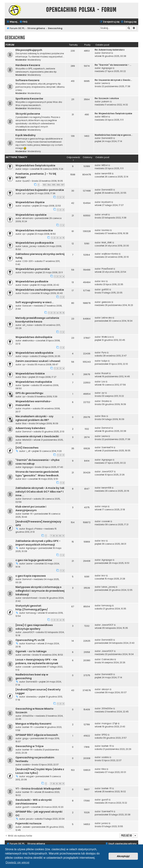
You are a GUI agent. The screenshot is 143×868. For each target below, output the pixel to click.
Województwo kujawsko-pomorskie (40, 190)
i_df (28, 451)
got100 (105, 289)
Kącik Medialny (26, 135)
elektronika (28, 341)
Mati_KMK (107, 242)
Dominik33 (107, 138)
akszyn (105, 689)
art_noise (27, 325)
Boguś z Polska (34, 529)
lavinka (105, 230)
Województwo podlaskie (32, 281)
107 (63, 185)
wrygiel (30, 776)
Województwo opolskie (31, 215)
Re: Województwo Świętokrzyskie (113, 113)
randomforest (30, 598)
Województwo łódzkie (30, 374)
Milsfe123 (27, 440)
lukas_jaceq (29, 246)
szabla (26, 765)
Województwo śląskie (30, 202)
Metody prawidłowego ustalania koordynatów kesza (37, 320)
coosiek (106, 521)
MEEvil (105, 117)
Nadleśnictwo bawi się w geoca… (113, 135)
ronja (25, 169)
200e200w (28, 716)
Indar (25, 285)
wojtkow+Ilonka (110, 254)
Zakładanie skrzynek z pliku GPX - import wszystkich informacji (38, 543)
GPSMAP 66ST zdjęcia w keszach (37, 735)
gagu (25, 738)
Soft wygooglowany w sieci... (35, 302)
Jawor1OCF (107, 471)
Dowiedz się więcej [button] (17, 862)
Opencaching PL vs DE (30, 640)
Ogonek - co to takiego (31, 651)
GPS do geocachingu (29, 393)
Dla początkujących (29, 50)
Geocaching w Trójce (30, 746)
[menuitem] (23, 22)
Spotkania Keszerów (29, 99)
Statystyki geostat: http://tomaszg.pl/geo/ (32, 608)
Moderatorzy (34, 60)
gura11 (26, 807)
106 (58, 185)
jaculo (29, 819)
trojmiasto (28, 272)
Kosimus (31, 643)
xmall (105, 214)
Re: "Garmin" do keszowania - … (113, 65)
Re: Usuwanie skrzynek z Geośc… (113, 80)
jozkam (105, 101)
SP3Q (104, 735)
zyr (24, 193)
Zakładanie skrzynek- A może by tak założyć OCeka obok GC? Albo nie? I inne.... (40, 492)
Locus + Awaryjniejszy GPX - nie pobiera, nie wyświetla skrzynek (37, 661)
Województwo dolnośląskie (34, 337)
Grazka (105, 401)
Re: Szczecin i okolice (107, 98)
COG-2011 (27, 261)
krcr (103, 281)
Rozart (105, 373)
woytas (26, 206)
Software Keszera (27, 80)
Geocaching (15, 38)
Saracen (27, 306)
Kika (104, 769)
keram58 (106, 173)
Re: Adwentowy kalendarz (110, 50)
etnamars (28, 218)
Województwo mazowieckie (34, 230)
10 (60, 536)
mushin (26, 408)
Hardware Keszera (28, 65)
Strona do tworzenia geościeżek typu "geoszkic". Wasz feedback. (37, 474)
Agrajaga (107, 68)
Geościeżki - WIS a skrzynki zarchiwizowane (34, 802)
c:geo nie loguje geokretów (34, 560)
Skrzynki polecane (28, 114)
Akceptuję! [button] (123, 856)
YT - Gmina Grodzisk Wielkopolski (38, 789)
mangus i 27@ (109, 723)
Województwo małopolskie (34, 382)
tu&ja (104, 361)
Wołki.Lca (107, 337)
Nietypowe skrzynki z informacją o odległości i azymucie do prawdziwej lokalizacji (40, 591)
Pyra (104, 352)
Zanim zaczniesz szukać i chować (38, 361)
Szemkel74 (107, 447)
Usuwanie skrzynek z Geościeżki (37, 436)
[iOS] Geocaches (27, 448)
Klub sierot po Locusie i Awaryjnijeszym (31, 508)
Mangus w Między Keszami (33, 724)
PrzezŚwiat (107, 269)
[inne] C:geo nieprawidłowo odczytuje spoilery (34, 627)
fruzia (25, 293)
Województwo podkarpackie (35, 243)
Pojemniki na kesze (28, 823)
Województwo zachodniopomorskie (40, 290)
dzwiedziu (31, 697)
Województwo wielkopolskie (34, 353)
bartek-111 (27, 514)
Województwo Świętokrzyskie (35, 165)
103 (45, 185)
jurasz (105, 823)
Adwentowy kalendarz (30, 428)
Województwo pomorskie (33, 269)
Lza (103, 382)
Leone (105, 83)
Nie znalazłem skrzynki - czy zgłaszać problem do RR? (34, 418)
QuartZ (26, 181)
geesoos (106, 302)
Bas (24, 377)
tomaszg (31, 613)
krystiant (106, 202)
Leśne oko (107, 318)
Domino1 (106, 53)
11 (63, 536)
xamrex (26, 655)
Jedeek (26, 827)
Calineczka (108, 659)
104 (49, 185)
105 (54, 185)
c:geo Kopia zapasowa (31, 576)
